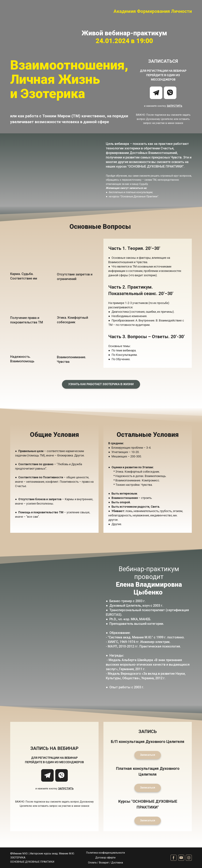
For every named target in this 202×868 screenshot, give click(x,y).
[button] (156, 93)
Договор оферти (105, 858)
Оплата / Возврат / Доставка (105, 863)
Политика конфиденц (99, 853)
